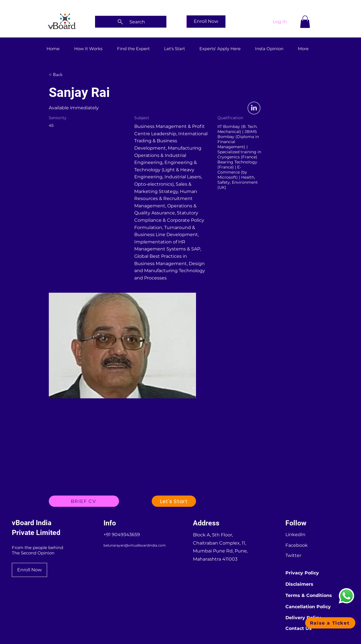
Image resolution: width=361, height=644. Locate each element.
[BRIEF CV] (84, 501)
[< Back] (69, 75)
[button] (305, 22)
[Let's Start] (174, 501)
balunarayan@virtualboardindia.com (135, 545)
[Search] (131, 22)
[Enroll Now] (206, 22)
